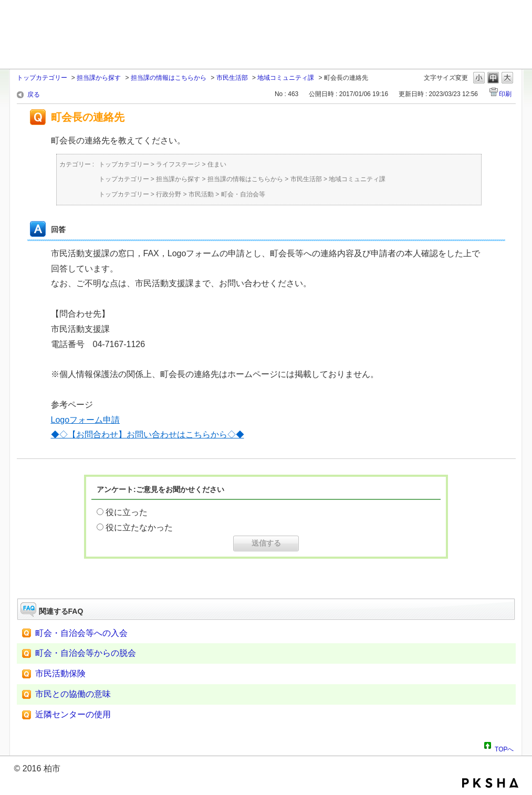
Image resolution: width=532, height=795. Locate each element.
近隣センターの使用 (73, 714)
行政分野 (169, 194)
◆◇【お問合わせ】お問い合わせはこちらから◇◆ (148, 435)
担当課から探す (99, 78)
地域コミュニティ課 (286, 78)
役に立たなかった (139, 527)
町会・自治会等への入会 (81, 633)
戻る (34, 95)
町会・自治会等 (243, 194)
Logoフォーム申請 (86, 420)
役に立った (127, 512)
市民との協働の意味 (73, 694)
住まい (217, 164)
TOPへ (504, 748)
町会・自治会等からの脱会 (86, 653)
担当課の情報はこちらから (169, 78)
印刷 (505, 94)
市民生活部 (232, 78)
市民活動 (201, 194)
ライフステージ (178, 164)
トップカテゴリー (42, 78)
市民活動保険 (60, 673)
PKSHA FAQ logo (490, 783)
